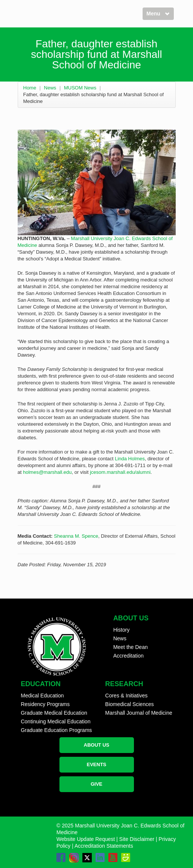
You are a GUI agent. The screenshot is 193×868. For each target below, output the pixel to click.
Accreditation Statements (104, 846)
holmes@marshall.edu (47, 472)
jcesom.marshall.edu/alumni (120, 472)
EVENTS (96, 764)
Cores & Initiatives (127, 696)
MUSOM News (80, 88)
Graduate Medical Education (54, 713)
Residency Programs (45, 704)
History (122, 630)
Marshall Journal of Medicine (139, 713)
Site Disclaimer (137, 839)
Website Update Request (86, 839)
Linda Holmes (130, 459)
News (50, 88)
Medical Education (42, 696)
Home (30, 88)
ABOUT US (97, 745)
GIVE (96, 784)
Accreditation (128, 656)
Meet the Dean (131, 647)
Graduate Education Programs (56, 730)
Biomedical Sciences (130, 704)
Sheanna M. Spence (76, 536)
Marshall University (92, 238)
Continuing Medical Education (55, 721)
